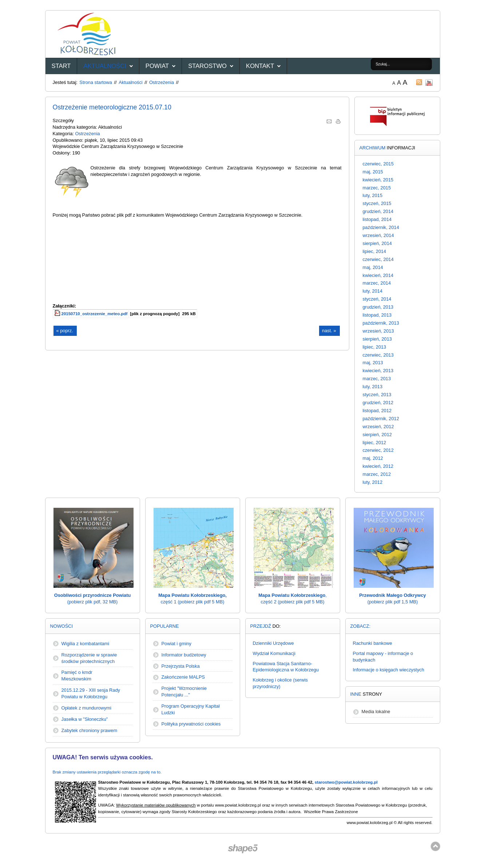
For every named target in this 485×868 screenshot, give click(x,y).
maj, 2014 (373, 267)
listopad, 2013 (377, 315)
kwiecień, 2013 (378, 371)
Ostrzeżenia (162, 82)
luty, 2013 (373, 387)
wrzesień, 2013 (378, 331)
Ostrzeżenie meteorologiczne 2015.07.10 (112, 107)
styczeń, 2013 (377, 395)
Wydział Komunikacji (274, 653)
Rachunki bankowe (373, 643)
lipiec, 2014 (375, 251)
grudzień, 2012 (378, 403)
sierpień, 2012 (377, 435)
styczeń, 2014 (377, 299)
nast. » (329, 331)
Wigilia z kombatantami (86, 644)
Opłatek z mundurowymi (86, 708)
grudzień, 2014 (378, 211)
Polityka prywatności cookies (191, 724)
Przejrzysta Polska (181, 666)
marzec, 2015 (377, 188)
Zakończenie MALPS (183, 677)
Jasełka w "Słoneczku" (85, 719)
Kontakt (260, 66)
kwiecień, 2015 (378, 180)
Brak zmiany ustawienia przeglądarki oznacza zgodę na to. (107, 772)
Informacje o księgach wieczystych (389, 670)
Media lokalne (376, 712)
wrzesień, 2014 (378, 235)
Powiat (157, 66)
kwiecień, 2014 (378, 275)
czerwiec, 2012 (378, 450)
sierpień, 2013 (377, 339)
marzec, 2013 (377, 379)
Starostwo (207, 66)
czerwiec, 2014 (378, 259)
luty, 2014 (373, 291)
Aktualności (105, 66)
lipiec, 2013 (375, 347)
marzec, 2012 (377, 474)
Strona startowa (96, 82)
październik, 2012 (381, 419)
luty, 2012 (373, 482)
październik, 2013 (381, 323)
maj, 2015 (373, 172)
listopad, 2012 (377, 411)
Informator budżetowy (184, 655)
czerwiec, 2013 (378, 355)
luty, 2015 (373, 195)
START (61, 66)
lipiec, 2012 (375, 443)
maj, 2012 (373, 458)
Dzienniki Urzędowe (273, 643)
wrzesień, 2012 (378, 427)
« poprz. (65, 331)
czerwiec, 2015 (378, 164)
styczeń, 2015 (377, 203)
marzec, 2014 (377, 283)
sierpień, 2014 (377, 243)
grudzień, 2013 (378, 307)
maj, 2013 (373, 363)
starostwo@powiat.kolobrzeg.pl (346, 782)
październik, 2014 (381, 227)
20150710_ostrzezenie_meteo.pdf (95, 314)
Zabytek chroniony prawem (90, 730)
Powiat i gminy (177, 644)
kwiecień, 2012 (378, 466)
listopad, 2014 (377, 219)
